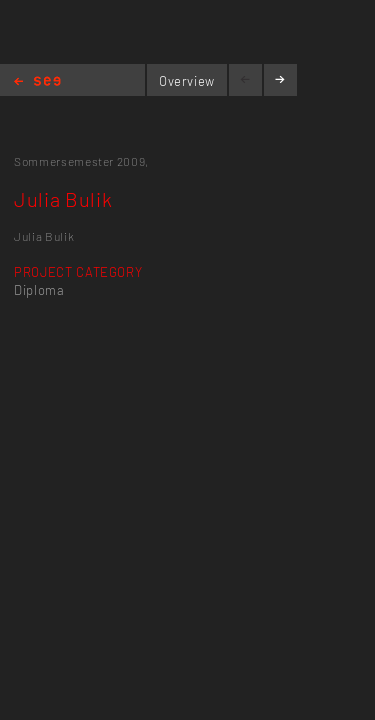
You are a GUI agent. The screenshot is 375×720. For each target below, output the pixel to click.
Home (37, 82)
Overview (187, 81)
